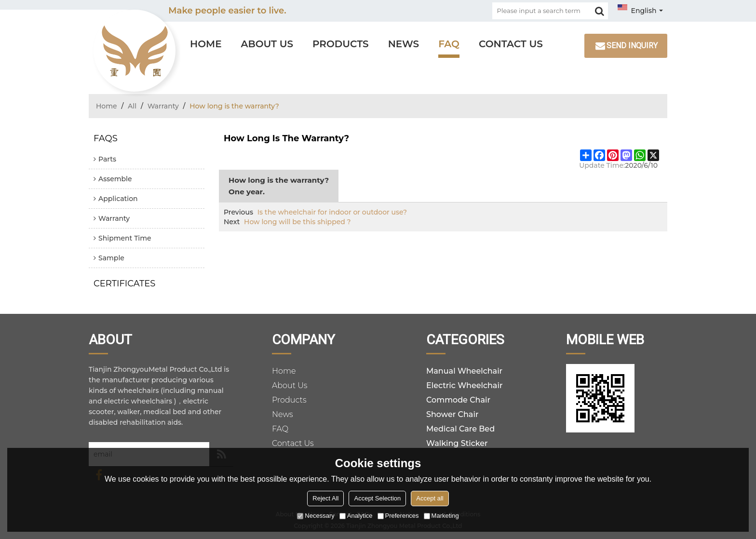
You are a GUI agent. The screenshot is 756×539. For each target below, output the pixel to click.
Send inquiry (632, 46)
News (404, 44)
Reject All (325, 498)
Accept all (430, 498)
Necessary (316, 516)
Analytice (356, 516)
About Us (267, 44)
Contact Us (511, 44)
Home (206, 44)
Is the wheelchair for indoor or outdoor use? (332, 212)
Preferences (398, 516)
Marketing (441, 516)
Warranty (163, 106)
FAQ (449, 44)
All (132, 106)
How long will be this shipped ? (297, 222)
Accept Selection (377, 498)
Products (341, 44)
